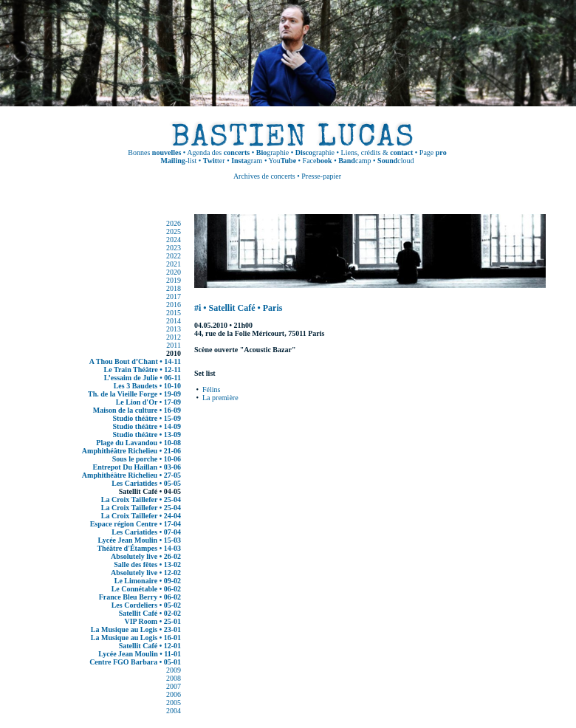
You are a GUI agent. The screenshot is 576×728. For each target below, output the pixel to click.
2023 (174, 248)
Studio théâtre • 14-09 (147, 426)
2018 (174, 288)
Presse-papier (321, 176)
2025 (174, 231)
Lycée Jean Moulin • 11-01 (140, 654)
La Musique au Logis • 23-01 (136, 629)
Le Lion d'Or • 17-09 (148, 402)
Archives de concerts (264, 176)
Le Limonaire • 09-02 (148, 581)
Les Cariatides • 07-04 (146, 532)
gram (247, 161)
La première (220, 398)
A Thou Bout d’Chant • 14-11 (135, 361)
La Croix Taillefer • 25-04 (141, 499)
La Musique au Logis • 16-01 (136, 638)
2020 (174, 272)
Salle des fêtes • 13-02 (147, 564)
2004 (174, 711)
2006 (174, 694)
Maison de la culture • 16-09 (137, 410)
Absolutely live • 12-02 (146, 573)
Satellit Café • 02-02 (150, 613)
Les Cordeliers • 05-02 (146, 605)
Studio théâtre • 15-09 (147, 418)
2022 (174, 256)
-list (178, 161)
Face (318, 161)
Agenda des (218, 152)
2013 (174, 329)
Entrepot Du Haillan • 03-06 (137, 467)
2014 (174, 321)
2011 (174, 345)
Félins (211, 389)
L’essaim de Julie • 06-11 (143, 378)
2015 (174, 313)
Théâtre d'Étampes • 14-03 (139, 548)
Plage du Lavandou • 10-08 (138, 443)
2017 (174, 296)
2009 (174, 670)
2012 (174, 337)
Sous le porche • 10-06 (147, 459)
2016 (174, 305)
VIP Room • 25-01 (152, 621)
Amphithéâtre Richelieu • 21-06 (131, 451)
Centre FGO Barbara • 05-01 (135, 662)
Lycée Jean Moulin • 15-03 (140, 540)
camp (354, 161)
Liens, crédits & (377, 152)
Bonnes (154, 152)
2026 (174, 223)
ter (214, 161)
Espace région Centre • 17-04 (136, 524)
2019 (174, 280)
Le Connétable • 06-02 (146, 589)
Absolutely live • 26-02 (146, 556)
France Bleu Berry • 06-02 (140, 597)
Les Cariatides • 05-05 (146, 483)
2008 (174, 678)
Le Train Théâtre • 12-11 (143, 370)
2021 (174, 264)
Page (433, 152)
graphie (272, 152)
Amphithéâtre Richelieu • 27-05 (131, 475)
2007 (174, 686)
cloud (395, 161)
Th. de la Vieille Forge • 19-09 (134, 394)
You (283, 161)
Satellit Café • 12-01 (150, 646)
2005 (174, 703)
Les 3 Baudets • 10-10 (147, 386)
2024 (174, 240)
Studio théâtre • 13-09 (147, 435)
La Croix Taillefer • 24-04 (141, 516)
